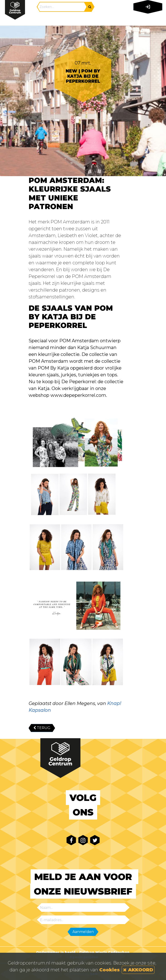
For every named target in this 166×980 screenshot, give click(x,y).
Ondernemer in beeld (56, 952)
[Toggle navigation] (147, 19)
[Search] (62, 7)
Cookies (109, 970)
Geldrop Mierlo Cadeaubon (104, 952)
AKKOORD (138, 970)
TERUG (42, 728)
